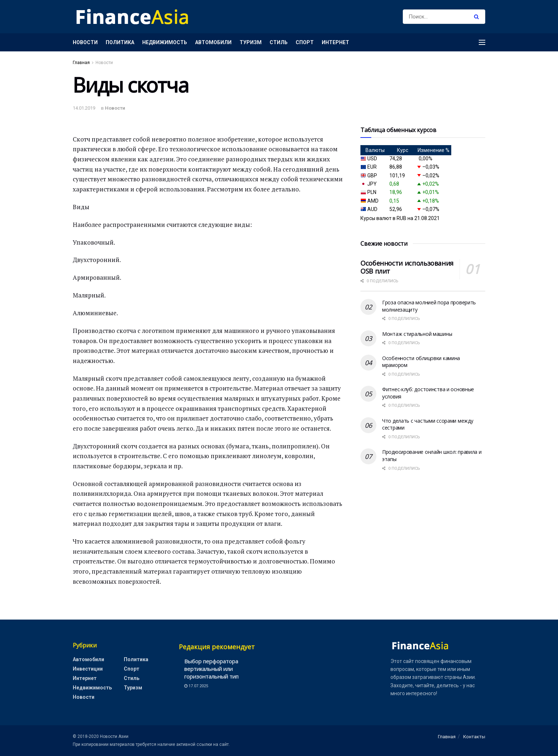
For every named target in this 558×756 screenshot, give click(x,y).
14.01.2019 (84, 108)
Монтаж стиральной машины (417, 334)
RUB (401, 218)
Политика (120, 42)
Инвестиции (88, 669)
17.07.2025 (196, 686)
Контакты (474, 737)
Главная (81, 63)
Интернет (335, 42)
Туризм (251, 42)
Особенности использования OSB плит (407, 267)
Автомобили (213, 42)
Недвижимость (165, 42)
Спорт (305, 42)
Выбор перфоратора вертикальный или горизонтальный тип (211, 669)
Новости (85, 42)
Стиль (279, 42)
